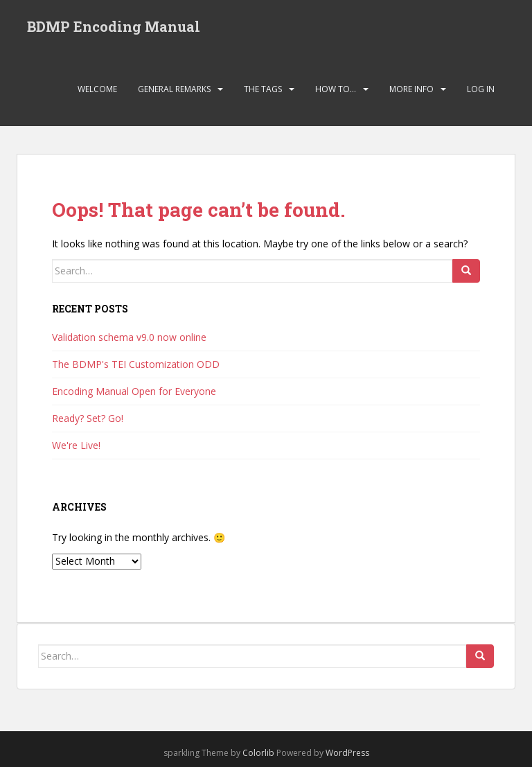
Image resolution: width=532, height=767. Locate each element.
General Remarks (174, 89)
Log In (481, 89)
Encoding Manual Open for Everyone (134, 391)
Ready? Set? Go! (88, 418)
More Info (411, 89)
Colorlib (258, 753)
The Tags (263, 89)
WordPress (347, 753)
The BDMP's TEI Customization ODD (136, 364)
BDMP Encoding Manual (114, 26)
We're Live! (76, 445)
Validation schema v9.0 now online (129, 337)
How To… (336, 89)
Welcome (97, 89)
